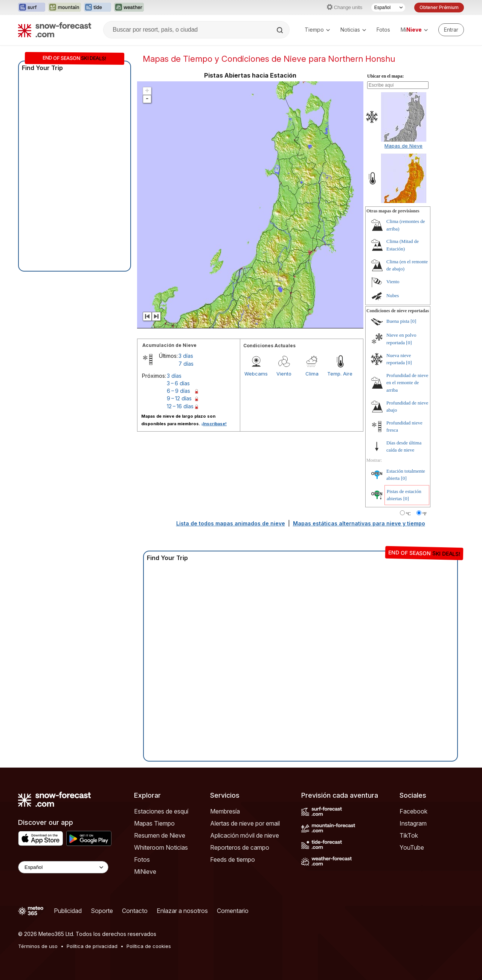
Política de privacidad (92, 946)
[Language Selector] (63, 867)
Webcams (256, 374)
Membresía (225, 811)
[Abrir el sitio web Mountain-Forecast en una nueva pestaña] (65, 8)
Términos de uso (38, 946)
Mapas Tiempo (154, 823)
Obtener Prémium (439, 7)
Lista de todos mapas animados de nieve (231, 523)
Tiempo (317, 30)
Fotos (383, 30)
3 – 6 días (178, 383)
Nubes (393, 295)
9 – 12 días (179, 398)
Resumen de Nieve (160, 835)
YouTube (412, 847)
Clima (312, 374)
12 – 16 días (180, 406)
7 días (186, 364)
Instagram (413, 823)
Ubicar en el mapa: (385, 76)
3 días (186, 356)
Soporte (102, 911)
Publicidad (68, 911)
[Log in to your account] (451, 30)
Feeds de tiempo (233, 859)
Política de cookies (149, 946)
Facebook (413, 811)
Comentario (233, 911)
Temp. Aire (340, 374)
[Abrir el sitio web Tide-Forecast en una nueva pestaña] (98, 8)
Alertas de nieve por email (245, 823)
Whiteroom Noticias (161, 847)
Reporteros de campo (240, 847)
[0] (413, 321)
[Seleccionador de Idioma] (388, 8)
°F (425, 514)
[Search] (281, 30)
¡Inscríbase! (214, 424)
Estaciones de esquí (161, 811)
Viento (284, 374)
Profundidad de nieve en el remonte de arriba (407, 383)
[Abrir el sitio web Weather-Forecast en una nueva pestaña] (129, 8)
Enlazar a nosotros (182, 911)
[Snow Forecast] (55, 30)
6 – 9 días (178, 391)
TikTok (409, 835)
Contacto (135, 911)
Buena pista (398, 321)
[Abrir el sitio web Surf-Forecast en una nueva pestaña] (32, 8)
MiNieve (145, 872)
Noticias (353, 30)
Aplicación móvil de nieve (245, 835)
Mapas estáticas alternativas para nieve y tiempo (359, 523)
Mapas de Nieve (403, 146)
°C (408, 514)
